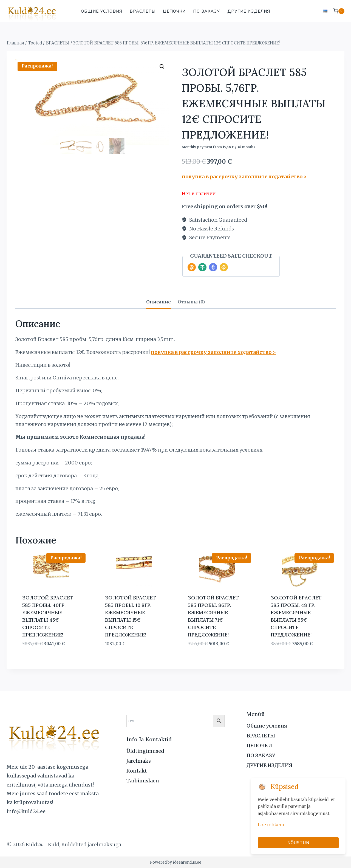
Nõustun (298, 843)
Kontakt (137, 771)
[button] (162, 67)
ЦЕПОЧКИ (174, 11)
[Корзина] (339, 11)
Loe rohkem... (272, 825)
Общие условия (102, 11)
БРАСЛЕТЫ (143, 11)
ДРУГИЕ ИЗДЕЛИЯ (249, 11)
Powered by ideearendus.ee (176, 862)
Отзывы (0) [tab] (191, 302)
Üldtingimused (145, 751)
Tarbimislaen (143, 781)
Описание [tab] (158, 302)
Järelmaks (139, 761)
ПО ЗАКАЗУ (206, 11)
